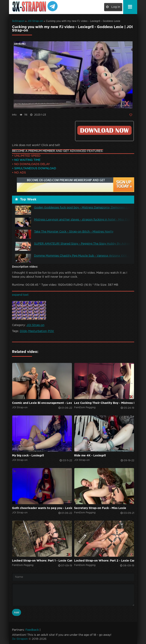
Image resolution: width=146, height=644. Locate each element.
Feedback (32, 630)
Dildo (24, 331)
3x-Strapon (20, 639)
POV (51, 331)
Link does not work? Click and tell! (36, 145)
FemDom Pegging (85, 408)
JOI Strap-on (35, 21)
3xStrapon (18, 21)
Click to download (104, 130)
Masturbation (38, 331)
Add (17, 612)
